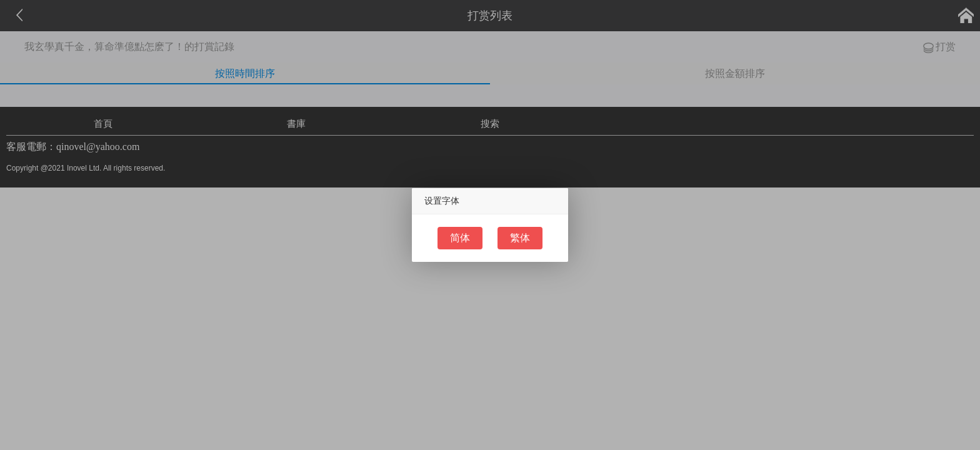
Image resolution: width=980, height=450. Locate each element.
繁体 (520, 238)
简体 (460, 238)
